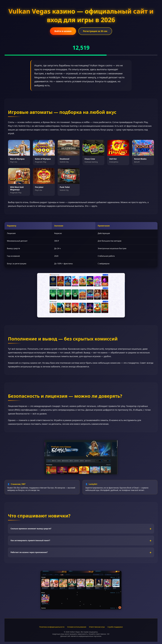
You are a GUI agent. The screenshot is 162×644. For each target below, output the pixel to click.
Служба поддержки (115, 627)
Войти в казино (63, 31)
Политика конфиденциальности (52, 627)
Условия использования (77, 627)
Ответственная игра (97, 627)
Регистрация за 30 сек (95, 31)
